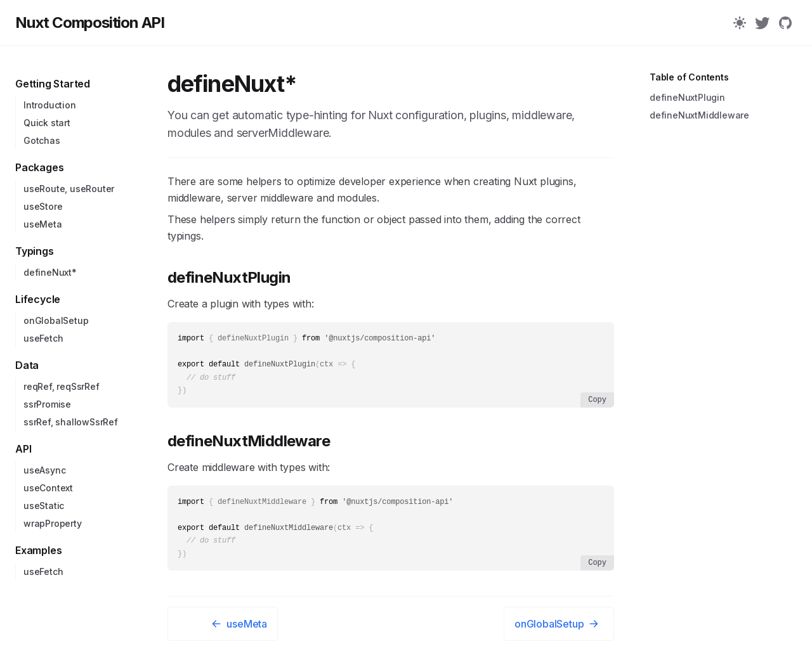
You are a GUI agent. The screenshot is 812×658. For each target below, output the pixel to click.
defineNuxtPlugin (229, 277)
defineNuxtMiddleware (249, 444)
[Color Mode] (740, 23)
